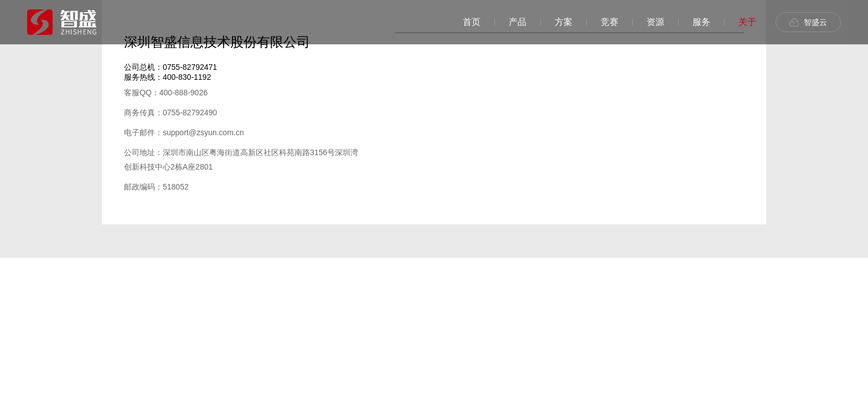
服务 (701, 22)
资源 (655, 22)
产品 (518, 22)
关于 (747, 22)
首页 (472, 22)
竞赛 (609, 22)
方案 (564, 22)
